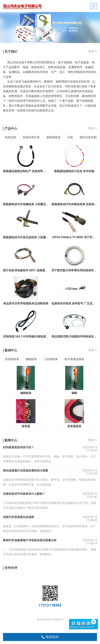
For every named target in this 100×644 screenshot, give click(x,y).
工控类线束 (51, 359)
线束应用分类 (31, 137)
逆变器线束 (12, 359)
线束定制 (10, 137)
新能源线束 (54, 137)
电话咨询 (50, 637)
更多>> (93, 51)
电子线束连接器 (74, 359)
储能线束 (31, 359)
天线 (70, 137)
